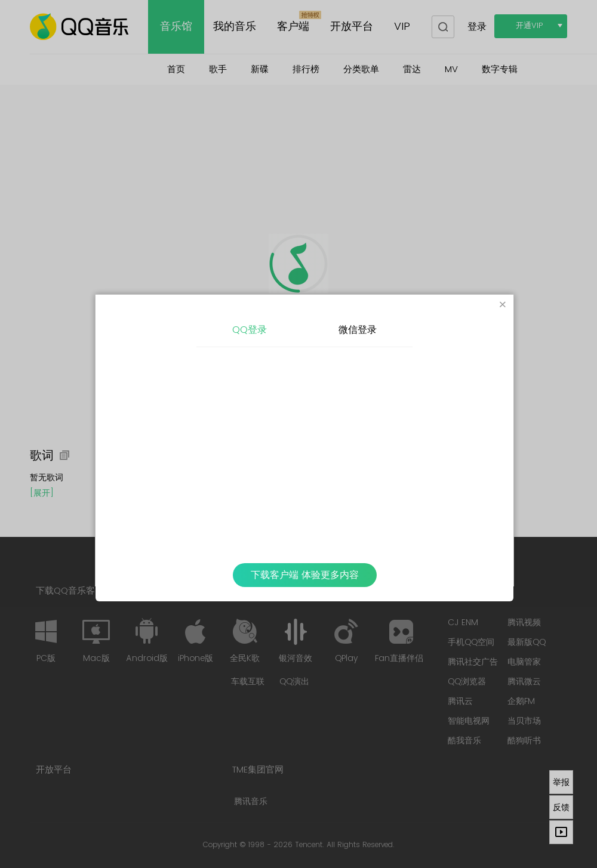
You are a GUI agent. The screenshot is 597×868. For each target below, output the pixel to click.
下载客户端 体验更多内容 (305, 575)
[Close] (503, 305)
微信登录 (358, 330)
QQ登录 (250, 330)
